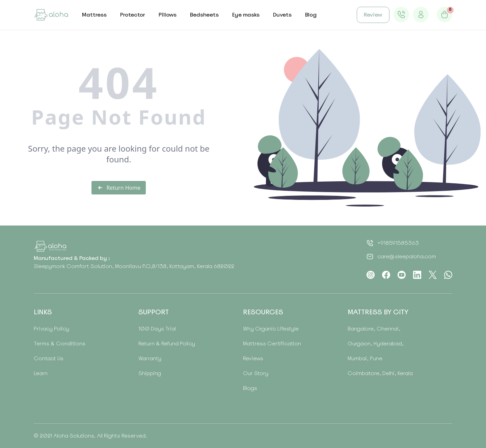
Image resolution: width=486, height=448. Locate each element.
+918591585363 (398, 243)
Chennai (387, 329)
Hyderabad (387, 344)
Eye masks (246, 15)
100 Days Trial (157, 329)
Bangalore (361, 329)
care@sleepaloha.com (407, 256)
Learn (41, 373)
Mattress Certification (272, 344)
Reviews (253, 358)
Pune (375, 358)
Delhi (388, 373)
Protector (133, 15)
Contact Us (49, 358)
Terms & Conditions (60, 344)
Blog (311, 15)
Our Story (256, 373)
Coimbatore (363, 373)
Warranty (150, 358)
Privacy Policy (51, 329)
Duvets (282, 15)
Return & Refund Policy (167, 344)
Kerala (404, 373)
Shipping (150, 373)
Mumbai (357, 358)
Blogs (250, 388)
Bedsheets (204, 15)
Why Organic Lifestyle (271, 329)
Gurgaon (359, 344)
